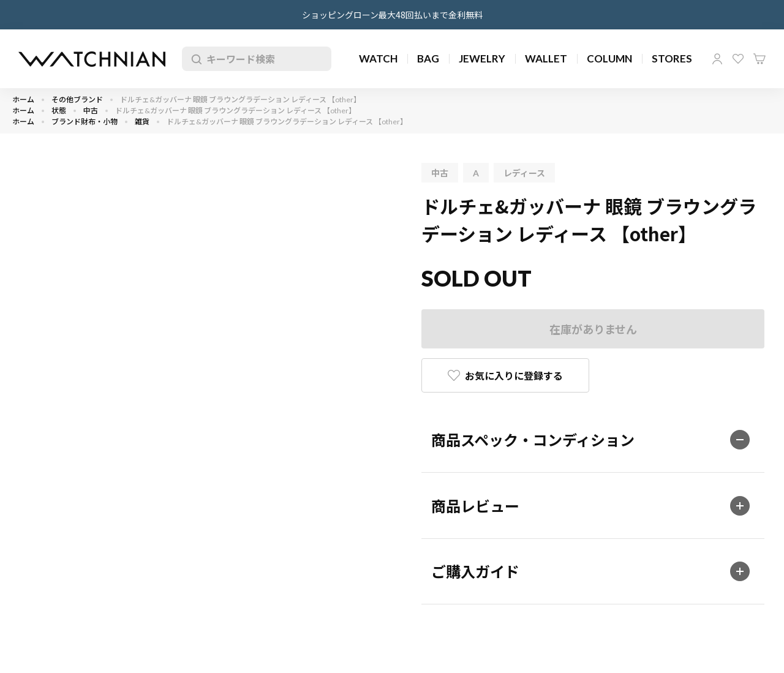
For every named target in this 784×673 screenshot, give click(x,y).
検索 (194, 59)
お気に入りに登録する (514, 375)
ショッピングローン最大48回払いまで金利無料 (392, 15)
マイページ (717, 59)
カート (759, 59)
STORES (672, 58)
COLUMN (609, 58)
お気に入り (738, 59)
